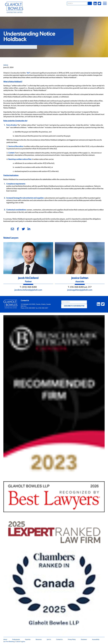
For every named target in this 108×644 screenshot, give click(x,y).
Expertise (28, 640)
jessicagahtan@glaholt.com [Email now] (80, 290)
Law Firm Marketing (9, 642)
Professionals (16, 640)
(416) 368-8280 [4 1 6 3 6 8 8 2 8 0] (29, 287)
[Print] (5, 230)
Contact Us (59, 640)
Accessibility (96, 640)
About (5, 640)
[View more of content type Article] (6, 65)
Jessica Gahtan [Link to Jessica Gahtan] (80, 278)
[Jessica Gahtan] (80, 258)
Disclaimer (84, 640)
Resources (39, 640)
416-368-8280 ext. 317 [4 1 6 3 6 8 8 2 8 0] (81, 287)
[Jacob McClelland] (28, 258)
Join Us (49, 640)
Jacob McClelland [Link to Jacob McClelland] (28, 278)
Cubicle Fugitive (20, 642)
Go (90, 3)
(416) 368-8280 (30, 308)
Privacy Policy (72, 640)
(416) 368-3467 (43, 308)
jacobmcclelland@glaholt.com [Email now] (28, 290)
